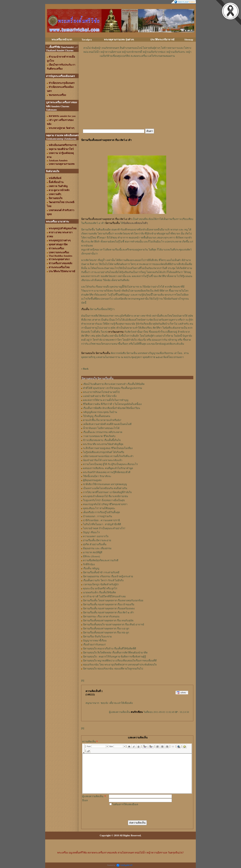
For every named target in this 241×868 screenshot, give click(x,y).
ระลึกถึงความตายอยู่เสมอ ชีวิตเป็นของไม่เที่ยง (108, 448)
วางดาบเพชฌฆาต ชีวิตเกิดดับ (99, 436)
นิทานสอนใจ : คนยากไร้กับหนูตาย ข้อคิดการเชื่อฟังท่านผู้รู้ (114, 657)
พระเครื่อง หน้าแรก (62, 40)
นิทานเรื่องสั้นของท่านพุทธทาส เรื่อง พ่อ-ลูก (106, 633)
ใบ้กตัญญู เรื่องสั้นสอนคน (97, 416)
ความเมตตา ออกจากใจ (96, 536)
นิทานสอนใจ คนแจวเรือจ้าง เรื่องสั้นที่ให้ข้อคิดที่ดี (110, 649)
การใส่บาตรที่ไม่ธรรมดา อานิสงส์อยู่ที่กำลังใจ (107, 492)
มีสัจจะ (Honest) (91, 556)
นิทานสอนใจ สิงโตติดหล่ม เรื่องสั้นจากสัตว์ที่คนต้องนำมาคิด (115, 653)
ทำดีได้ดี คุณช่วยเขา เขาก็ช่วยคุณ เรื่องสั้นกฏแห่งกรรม (113, 388)
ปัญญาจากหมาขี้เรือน (95, 641)
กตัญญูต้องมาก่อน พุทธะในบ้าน (100, 412)
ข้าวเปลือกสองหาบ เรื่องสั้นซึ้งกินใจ (102, 440)
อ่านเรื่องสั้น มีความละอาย (97, 540)
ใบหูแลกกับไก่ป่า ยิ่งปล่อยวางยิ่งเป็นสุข (104, 500)
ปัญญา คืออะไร (91, 532)
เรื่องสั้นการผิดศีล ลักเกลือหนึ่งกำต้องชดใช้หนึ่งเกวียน (111, 408)
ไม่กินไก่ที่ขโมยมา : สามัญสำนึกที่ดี (102, 524)
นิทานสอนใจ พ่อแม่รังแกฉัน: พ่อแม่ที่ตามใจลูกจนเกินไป (113, 669)
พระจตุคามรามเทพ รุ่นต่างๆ (119, 40)
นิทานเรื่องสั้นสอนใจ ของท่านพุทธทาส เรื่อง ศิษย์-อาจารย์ (114, 625)
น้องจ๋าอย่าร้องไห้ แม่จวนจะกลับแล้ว (103, 460)
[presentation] (134, 813)
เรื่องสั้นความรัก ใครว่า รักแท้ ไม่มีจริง (103, 580)
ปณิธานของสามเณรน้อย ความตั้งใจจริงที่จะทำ (108, 456)
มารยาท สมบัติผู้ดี (93, 552)
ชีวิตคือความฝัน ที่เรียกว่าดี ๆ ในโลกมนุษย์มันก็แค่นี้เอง (112, 404)
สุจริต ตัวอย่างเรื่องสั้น (95, 544)
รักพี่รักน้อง (89, 564)
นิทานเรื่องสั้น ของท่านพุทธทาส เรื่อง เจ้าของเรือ (109, 604)
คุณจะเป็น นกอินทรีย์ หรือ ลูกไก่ (100, 588)
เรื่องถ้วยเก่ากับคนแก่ (94, 645)
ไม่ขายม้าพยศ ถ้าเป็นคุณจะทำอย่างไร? (104, 528)
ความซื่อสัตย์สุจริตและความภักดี (101, 560)
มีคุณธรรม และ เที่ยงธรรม (97, 548)
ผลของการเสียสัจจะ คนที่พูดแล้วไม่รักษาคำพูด (108, 468)
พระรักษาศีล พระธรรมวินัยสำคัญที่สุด (103, 444)
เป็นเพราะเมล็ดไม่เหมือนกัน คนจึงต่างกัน (105, 488)
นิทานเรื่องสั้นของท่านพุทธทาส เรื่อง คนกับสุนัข (108, 621)
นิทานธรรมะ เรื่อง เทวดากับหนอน (101, 617)
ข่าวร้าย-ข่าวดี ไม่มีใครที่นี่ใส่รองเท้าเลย (104, 596)
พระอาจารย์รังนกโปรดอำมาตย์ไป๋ (101, 392)
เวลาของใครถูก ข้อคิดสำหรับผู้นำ (101, 584)
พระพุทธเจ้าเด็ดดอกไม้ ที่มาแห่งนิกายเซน (105, 496)
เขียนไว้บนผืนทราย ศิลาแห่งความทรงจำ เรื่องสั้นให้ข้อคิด (114, 384)
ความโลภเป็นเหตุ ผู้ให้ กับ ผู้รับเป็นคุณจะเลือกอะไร (110, 464)
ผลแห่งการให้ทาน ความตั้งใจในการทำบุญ (106, 400)
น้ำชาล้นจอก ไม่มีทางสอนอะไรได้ (101, 428)
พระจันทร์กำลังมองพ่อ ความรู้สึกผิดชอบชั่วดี (107, 472)
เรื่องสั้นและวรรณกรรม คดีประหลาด (103, 432)
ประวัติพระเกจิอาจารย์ (162, 40)
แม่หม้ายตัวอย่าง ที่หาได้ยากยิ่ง (100, 396)
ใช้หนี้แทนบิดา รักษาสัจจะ (97, 476)
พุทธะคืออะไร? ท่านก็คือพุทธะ (99, 508)
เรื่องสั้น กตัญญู (91, 568)
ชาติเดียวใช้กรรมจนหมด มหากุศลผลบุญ (105, 484)
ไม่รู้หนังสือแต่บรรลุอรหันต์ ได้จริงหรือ (104, 452)
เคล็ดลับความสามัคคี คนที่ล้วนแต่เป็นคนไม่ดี (107, 424)
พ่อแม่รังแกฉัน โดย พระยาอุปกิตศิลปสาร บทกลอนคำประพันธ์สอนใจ (120, 665)
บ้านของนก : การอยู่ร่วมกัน (97, 516)
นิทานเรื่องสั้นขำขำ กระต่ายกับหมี (101, 572)
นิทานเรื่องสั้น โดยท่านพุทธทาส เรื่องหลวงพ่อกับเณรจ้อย (113, 600)
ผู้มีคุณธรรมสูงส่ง (92, 480)
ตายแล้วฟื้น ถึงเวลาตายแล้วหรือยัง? (102, 420)
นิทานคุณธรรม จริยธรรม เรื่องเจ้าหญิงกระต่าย (108, 576)
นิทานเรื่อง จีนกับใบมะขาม (97, 637)
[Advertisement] (137, 68)
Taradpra (87, 40)
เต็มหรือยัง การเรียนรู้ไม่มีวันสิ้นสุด (102, 512)
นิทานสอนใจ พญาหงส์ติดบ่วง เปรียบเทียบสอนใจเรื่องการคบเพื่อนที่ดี (120, 661)
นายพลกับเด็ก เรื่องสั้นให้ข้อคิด (99, 592)
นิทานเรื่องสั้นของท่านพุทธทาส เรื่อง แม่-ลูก (106, 629)
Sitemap (189, 40)
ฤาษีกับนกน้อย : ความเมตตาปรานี (101, 520)
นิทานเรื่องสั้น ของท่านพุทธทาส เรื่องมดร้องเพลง (109, 609)
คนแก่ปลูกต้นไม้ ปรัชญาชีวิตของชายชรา (105, 504)
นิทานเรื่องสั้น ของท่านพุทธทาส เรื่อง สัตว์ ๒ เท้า (108, 613)
